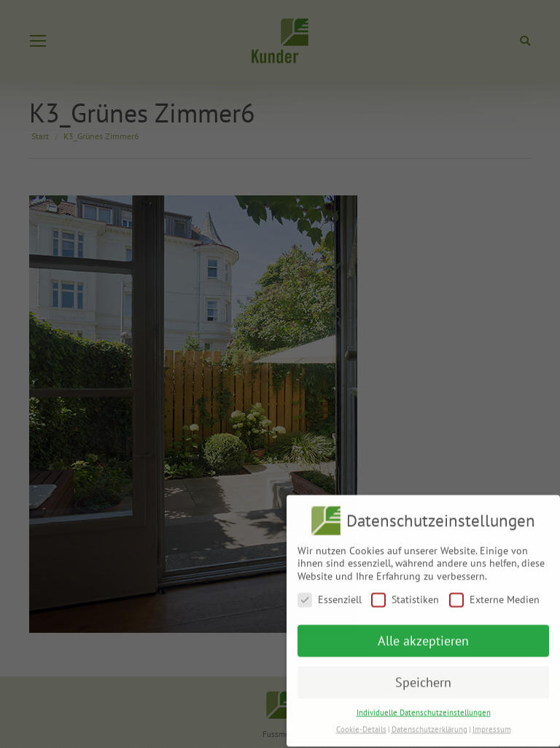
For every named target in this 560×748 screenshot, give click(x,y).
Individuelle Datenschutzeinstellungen (424, 706)
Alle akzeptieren (423, 635)
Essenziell (330, 594)
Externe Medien (494, 594)
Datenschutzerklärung (429, 723)
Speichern (423, 676)
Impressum (492, 723)
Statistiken (405, 594)
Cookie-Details (361, 723)
